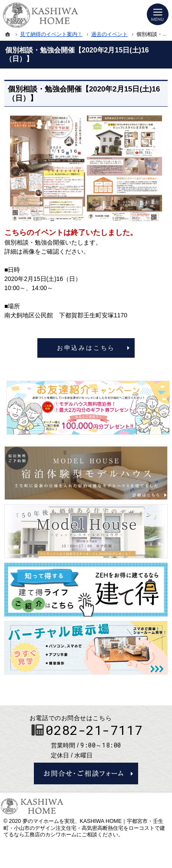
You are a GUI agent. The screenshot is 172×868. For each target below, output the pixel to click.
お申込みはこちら (86, 348)
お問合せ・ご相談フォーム (86, 773)
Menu (158, 14)
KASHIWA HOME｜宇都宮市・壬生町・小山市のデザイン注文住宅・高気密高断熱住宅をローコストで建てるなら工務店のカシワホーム (84, 828)
